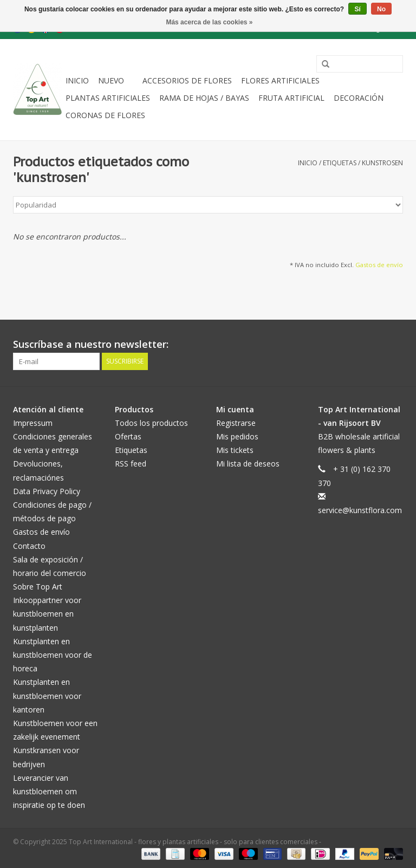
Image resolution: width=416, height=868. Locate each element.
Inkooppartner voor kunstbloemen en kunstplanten (47, 614)
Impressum (33, 423)
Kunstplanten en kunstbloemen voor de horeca (53, 655)
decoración (359, 98)
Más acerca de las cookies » (209, 22)
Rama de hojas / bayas (204, 98)
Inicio (77, 80)
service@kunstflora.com (360, 510)
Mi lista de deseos (248, 464)
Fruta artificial (291, 98)
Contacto (29, 546)
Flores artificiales (280, 80)
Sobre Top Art (38, 587)
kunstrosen (382, 163)
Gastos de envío (379, 265)
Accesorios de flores (187, 80)
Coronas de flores (105, 115)
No (381, 9)
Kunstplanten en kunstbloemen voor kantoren (47, 695)
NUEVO (111, 80)
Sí (357, 9)
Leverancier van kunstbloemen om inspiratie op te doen (49, 791)
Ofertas (128, 436)
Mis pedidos (237, 436)
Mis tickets (235, 450)
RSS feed (131, 464)
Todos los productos (151, 423)
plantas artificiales (108, 98)
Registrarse (236, 423)
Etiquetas (340, 163)
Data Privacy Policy (47, 491)
